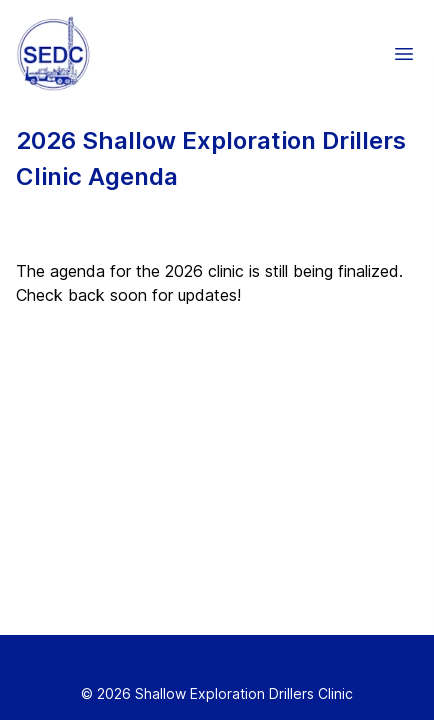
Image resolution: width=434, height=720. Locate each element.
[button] (404, 53)
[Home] (49, 53)
